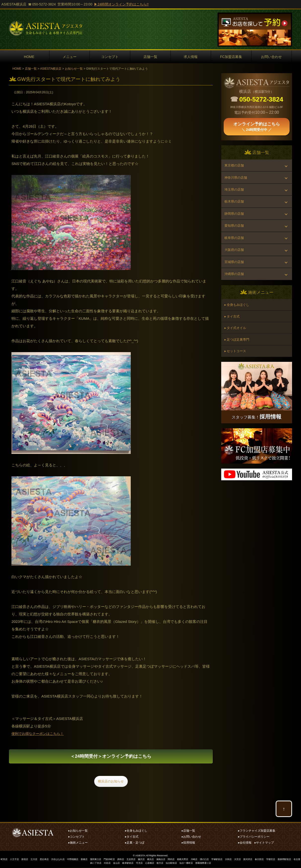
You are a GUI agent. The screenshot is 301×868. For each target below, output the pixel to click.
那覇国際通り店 (220, 864)
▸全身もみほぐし (136, 831)
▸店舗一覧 (188, 831)
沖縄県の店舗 (235, 294)
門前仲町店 (120, 860)
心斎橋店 (162, 864)
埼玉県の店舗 (235, 195)
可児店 (151, 864)
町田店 (5, 860)
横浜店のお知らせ (111, 784)
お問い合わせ (271, 57)
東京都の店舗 (235, 166)
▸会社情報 (245, 843)
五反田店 (143, 860)
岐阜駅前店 (138, 864)
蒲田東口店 (105, 860)
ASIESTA (140, 856)
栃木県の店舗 (235, 209)
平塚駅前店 (236, 860)
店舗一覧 (150, 57)
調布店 (132, 860)
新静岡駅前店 (80, 864)
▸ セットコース (237, 380)
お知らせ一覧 (74, 69)
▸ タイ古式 (233, 340)
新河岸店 (270, 860)
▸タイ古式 (132, 837)
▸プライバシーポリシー (254, 837)
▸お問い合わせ (191, 837)
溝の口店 (223, 860)
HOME (29, 57)
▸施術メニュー (78, 843)
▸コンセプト (77, 837)
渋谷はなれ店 (64, 860)
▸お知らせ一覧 (78, 831)
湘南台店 (175, 860)
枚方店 (173, 864)
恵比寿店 (49, 860)
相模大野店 (199, 860)
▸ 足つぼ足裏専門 (238, 367)
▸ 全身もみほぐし (238, 327)
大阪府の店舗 (235, 266)
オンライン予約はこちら (111, 758)
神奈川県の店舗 (237, 181)
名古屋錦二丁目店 (100, 864)
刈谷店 (116, 864)
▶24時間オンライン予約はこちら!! (121, 4)
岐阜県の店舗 (235, 252)
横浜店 (164, 860)
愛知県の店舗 (235, 237)
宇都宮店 (295, 860)
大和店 (249, 860)
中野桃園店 (80, 860)
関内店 (187, 860)
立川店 (38, 860)
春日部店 (282, 860)
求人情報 (191, 57)
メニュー (70, 57)
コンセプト (110, 57)
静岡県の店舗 (235, 223)
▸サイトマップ (264, 843)
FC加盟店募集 (231, 57)
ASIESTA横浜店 (51, 69)
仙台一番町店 (202, 864)
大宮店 (259, 860)
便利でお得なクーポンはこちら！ (39, 733)
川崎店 (212, 860)
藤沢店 (154, 860)
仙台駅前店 (185, 864)
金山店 (126, 864)
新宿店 (28, 860)
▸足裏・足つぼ (135, 843)
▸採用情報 (188, 843)
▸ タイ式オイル (237, 353)
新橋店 (92, 860)
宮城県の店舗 (235, 280)
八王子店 (16, 860)
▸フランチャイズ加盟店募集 (257, 831)
